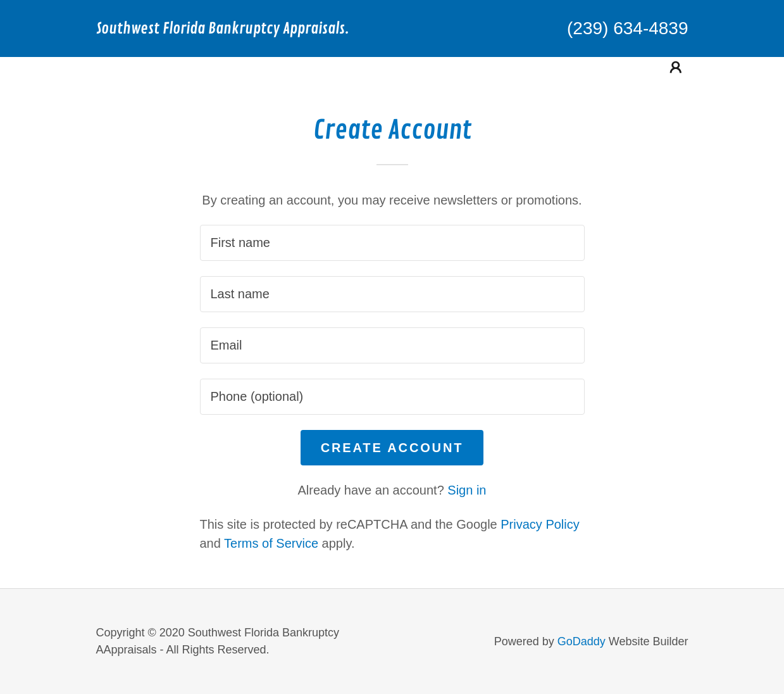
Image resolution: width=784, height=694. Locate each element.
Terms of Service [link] (271, 543)
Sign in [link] (467, 490)
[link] (244, 29)
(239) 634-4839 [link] (627, 28)
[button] (676, 67)
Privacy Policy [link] (540, 524)
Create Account (392, 448)
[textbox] (392, 243)
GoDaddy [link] (582, 641)
